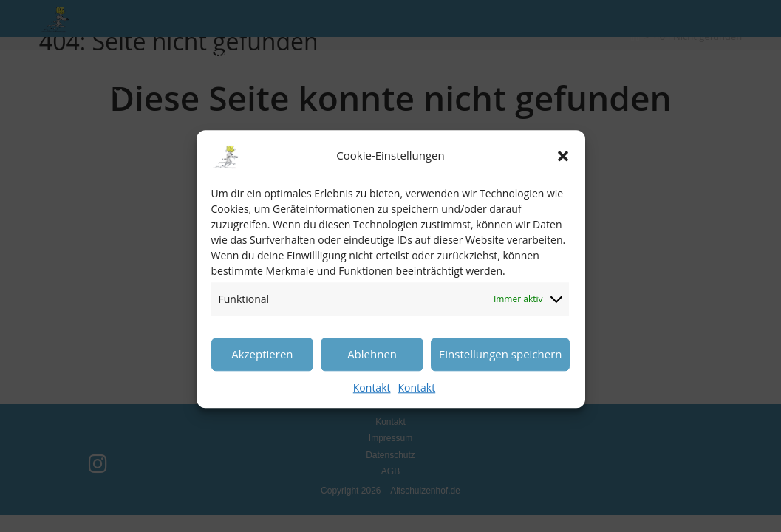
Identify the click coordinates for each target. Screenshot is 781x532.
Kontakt (372, 396)
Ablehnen (372, 363)
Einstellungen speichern (501, 363)
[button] (563, 165)
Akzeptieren (262, 363)
